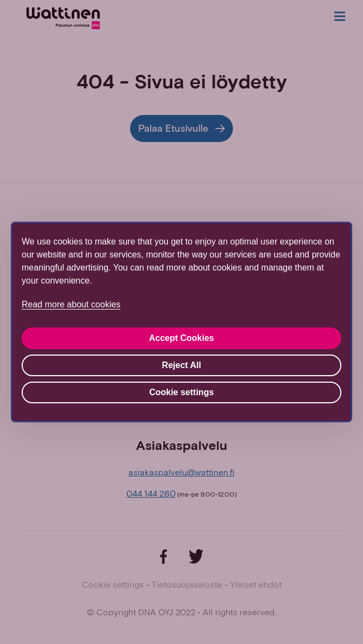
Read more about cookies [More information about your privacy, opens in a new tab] (71, 304)
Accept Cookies (181, 338)
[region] (181, 322)
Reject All (181, 365)
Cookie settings (181, 392)
